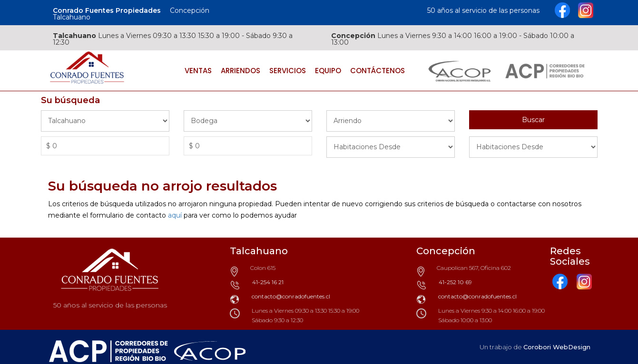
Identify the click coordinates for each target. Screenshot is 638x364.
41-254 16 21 (268, 282)
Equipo (328, 71)
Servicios (288, 71)
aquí (175, 215)
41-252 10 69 (455, 282)
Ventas (198, 71)
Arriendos (240, 71)
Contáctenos (378, 71)
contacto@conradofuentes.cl (291, 296)
